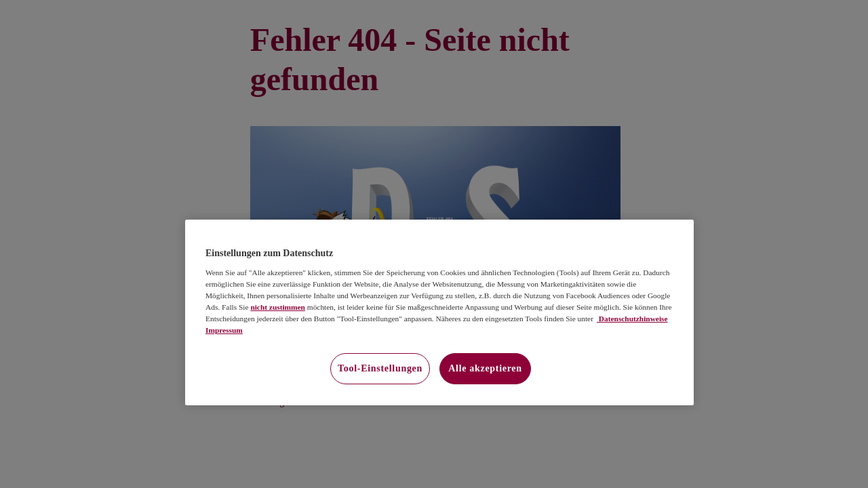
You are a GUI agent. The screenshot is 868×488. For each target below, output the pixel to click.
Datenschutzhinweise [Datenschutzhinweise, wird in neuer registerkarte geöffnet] (632, 319)
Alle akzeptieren (485, 368)
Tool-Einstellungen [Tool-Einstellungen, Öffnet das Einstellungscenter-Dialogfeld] (380, 368)
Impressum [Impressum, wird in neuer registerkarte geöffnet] (224, 330)
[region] (439, 312)
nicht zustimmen (278, 307)
